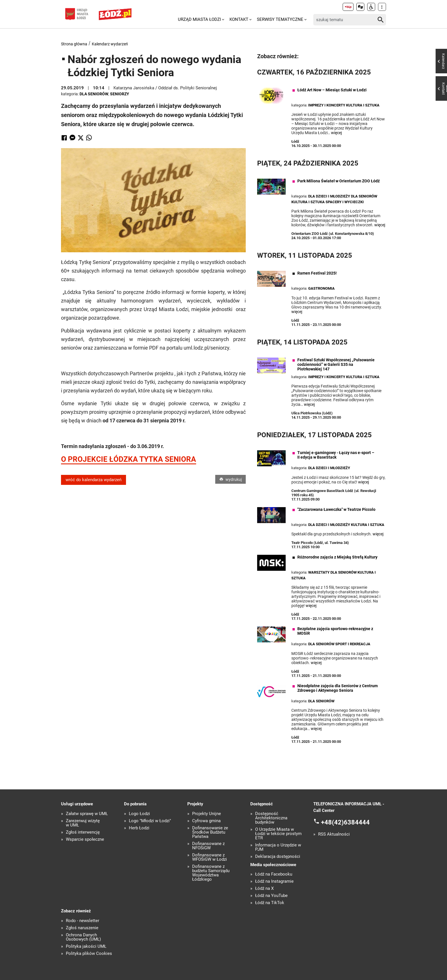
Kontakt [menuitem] (239, 19)
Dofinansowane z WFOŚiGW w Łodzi (210, 857)
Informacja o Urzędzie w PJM (278, 847)
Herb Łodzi (139, 828)
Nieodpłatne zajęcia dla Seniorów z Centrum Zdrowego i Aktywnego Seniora (338, 688)
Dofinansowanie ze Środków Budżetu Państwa (210, 832)
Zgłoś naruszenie (82, 928)
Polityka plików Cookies (89, 954)
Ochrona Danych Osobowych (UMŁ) (83, 937)
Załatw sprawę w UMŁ (87, 814)
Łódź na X (264, 889)
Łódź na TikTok (270, 903)
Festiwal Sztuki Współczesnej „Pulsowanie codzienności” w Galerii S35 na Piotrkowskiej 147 (336, 364)
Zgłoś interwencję (83, 832)
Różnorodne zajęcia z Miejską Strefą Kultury (337, 557)
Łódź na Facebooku (274, 874)
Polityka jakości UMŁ (86, 946)
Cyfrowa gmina (206, 821)
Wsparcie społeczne (85, 839)
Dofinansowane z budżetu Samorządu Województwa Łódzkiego (211, 873)
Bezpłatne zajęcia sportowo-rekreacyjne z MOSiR (335, 631)
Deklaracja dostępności (278, 857)
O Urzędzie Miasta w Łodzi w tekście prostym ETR (278, 834)
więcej (336, 133)
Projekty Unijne (207, 814)
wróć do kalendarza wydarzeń (94, 480)
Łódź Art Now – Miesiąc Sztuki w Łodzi (332, 90)
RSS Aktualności (334, 834)
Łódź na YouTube (271, 896)
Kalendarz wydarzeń (110, 44)
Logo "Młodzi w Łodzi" (150, 821)
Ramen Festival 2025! (317, 273)
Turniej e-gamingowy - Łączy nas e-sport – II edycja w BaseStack (336, 455)
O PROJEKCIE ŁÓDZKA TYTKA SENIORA (129, 459)
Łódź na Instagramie (274, 881)
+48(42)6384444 (345, 822)
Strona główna (74, 44)
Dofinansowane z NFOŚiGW (208, 846)
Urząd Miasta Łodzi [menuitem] (199, 19)
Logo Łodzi (139, 814)
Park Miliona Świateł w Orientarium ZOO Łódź (339, 181)
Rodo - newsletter (83, 921)
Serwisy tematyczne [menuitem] (280, 19)
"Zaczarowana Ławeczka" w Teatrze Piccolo (336, 509)
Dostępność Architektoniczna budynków (271, 818)
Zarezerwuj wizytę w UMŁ (83, 823)
